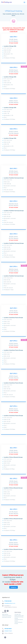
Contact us (14, 587)
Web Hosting (5, 614)
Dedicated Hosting (6, 617)
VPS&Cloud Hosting (7, 616)
